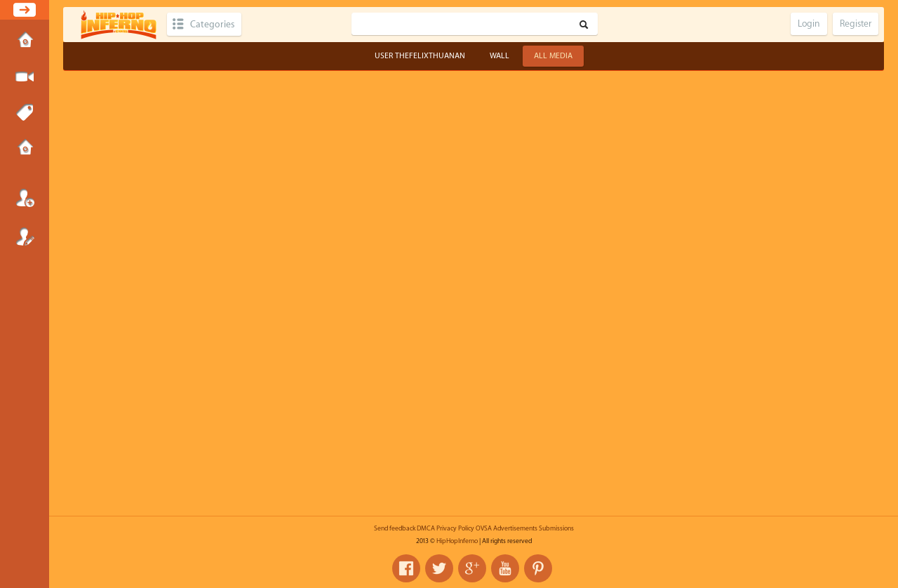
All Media (553, 56)
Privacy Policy (455, 528)
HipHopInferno (457, 541)
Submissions (25, 149)
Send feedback (395, 528)
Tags (25, 113)
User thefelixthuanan (420, 56)
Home (25, 41)
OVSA (484, 528)
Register (25, 236)
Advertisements (515, 528)
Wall (500, 56)
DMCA (426, 528)
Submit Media (25, 77)
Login (25, 198)
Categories (212, 24)
